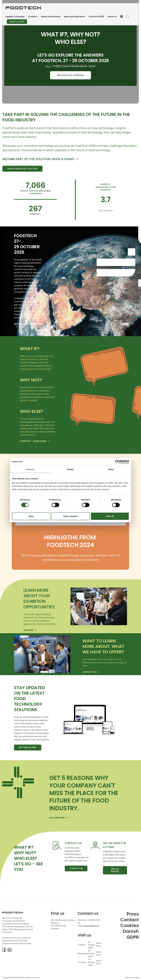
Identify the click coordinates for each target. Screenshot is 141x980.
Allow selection (70, 516)
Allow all (110, 516)
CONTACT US (89, 672)
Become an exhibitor (71, 75)
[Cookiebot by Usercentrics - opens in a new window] (117, 462)
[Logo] (23, 8)
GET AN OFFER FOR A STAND (29, 324)
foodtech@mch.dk (91, 926)
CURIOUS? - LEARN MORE (33, 441)
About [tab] (111, 469)
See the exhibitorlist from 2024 (22, 169)
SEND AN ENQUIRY (115, 870)
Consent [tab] (30, 469)
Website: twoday (132, 978)
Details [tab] (70, 469)
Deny (31, 516)
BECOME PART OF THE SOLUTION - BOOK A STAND (38, 159)
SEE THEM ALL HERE (28, 747)
